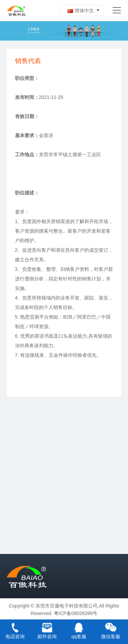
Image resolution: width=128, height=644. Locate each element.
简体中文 (81, 11)
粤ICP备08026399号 (76, 613)
